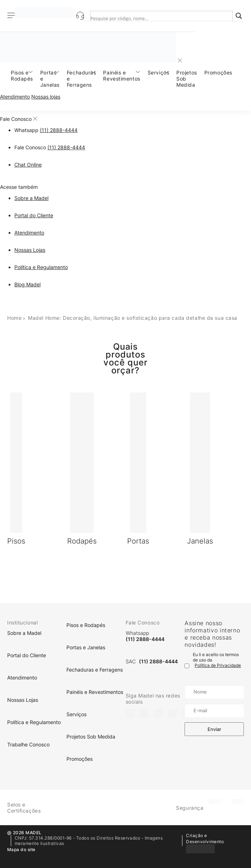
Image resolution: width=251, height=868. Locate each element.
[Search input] (155, 18)
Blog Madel (27, 284)
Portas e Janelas (50, 79)
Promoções (218, 72)
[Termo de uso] (187, 666)
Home (14, 318)
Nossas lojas (46, 97)
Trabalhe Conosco (28, 744)
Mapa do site (21, 849)
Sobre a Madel (31, 198)
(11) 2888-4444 (59, 130)
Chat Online (28, 165)
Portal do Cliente (34, 215)
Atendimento (15, 97)
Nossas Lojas (30, 250)
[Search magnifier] (239, 16)
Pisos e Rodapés (22, 76)
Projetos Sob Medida (187, 79)
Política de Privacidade (218, 665)
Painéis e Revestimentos (122, 76)
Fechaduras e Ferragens (82, 79)
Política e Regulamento (41, 267)
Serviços (158, 72)
